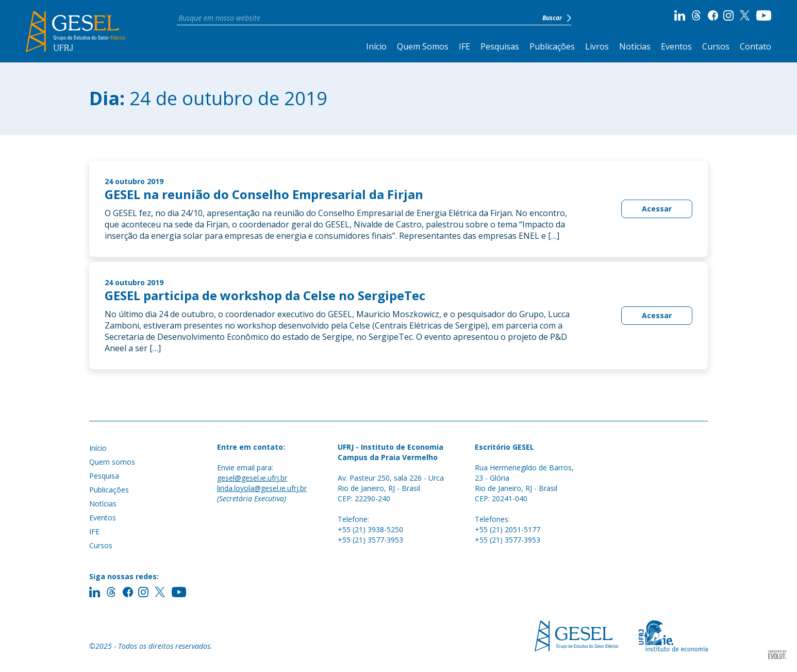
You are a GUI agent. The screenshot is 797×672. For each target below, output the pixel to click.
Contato (756, 46)
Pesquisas (500, 46)
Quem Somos (423, 46)
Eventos (676, 46)
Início (376, 46)
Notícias (635, 46)
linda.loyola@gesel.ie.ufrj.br (262, 488)
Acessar (657, 209)
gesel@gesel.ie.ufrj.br (252, 478)
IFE (464, 46)
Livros (597, 46)
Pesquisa (104, 476)
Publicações (552, 46)
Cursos (716, 46)
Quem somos (112, 462)
